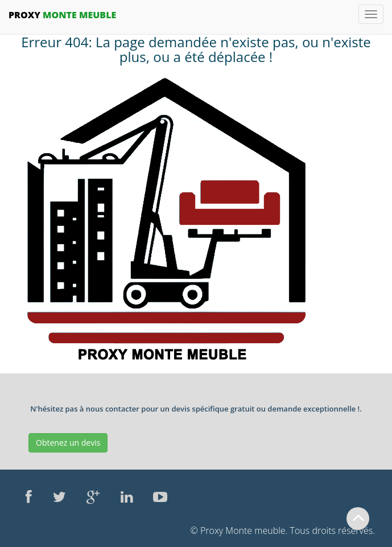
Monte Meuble (62, 15)
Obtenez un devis (68, 443)
